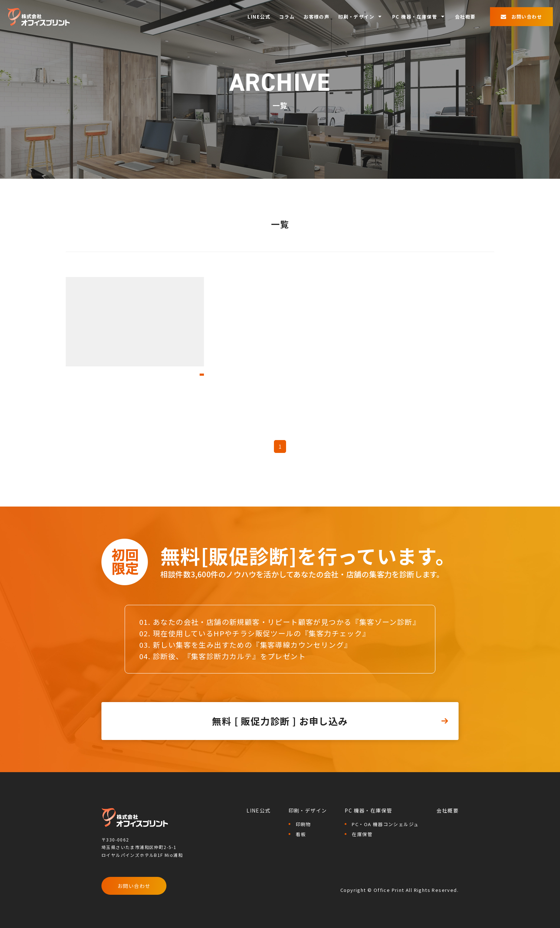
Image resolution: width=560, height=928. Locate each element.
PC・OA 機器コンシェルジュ (385, 824)
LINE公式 (259, 17)
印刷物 (303, 824)
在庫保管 (362, 834)
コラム (287, 17)
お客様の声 (316, 17)
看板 (301, 834)
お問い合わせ (134, 886)
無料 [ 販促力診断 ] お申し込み (280, 721)
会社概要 (465, 17)
